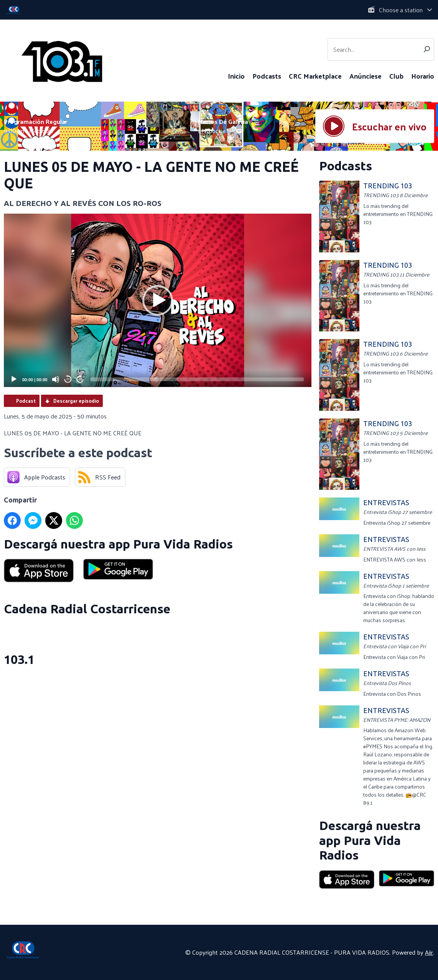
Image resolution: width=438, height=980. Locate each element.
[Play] (14, 379)
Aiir (429, 952)
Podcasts (267, 76)
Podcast (26, 401)
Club (396, 76)
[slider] (197, 379)
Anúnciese (366, 76)
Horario (423, 76)
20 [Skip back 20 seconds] (68, 379)
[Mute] (56, 379)
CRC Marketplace (315, 76)
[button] (158, 300)
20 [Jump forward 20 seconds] (80, 379)
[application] (158, 300)
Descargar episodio (76, 401)
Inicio (236, 76)
